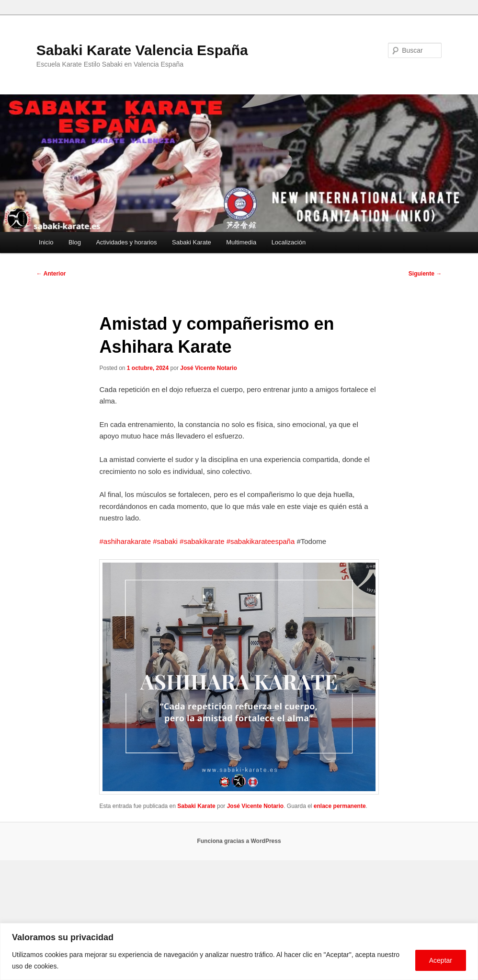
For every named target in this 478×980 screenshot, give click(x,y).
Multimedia (241, 242)
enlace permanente (340, 806)
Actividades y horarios (126, 242)
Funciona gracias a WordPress (239, 841)
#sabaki (165, 541)
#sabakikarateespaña (261, 541)
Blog (75, 242)
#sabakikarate (202, 541)
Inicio (46, 242)
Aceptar (441, 960)
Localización (289, 242)
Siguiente (425, 274)
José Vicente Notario (209, 368)
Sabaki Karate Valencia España (142, 50)
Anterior (51, 274)
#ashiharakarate (125, 541)
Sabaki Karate (192, 242)
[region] (239, 951)
